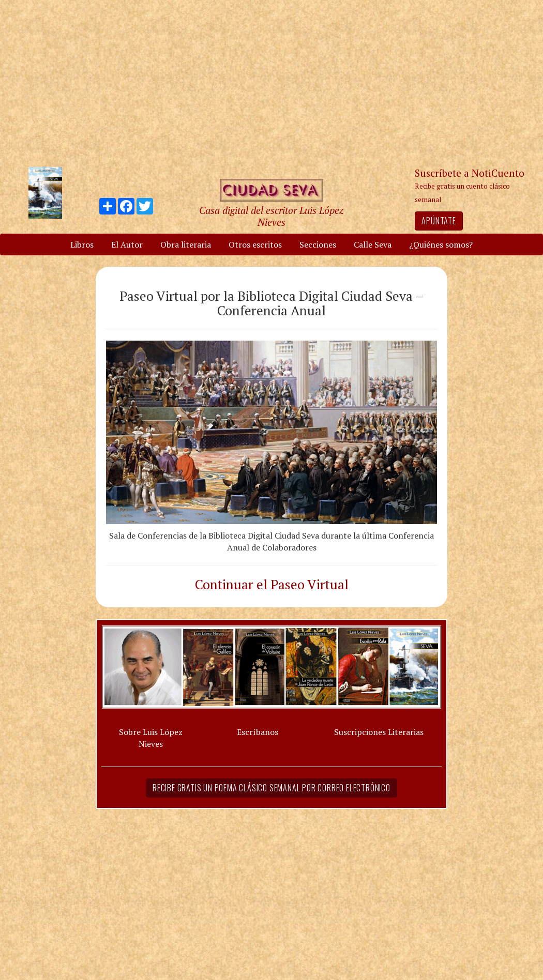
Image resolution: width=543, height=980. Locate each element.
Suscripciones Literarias (379, 732)
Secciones (318, 244)
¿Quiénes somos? (441, 244)
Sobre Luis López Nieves (151, 738)
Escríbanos (258, 732)
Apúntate (439, 221)
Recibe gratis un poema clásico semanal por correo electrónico (271, 788)
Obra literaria (186, 244)
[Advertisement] (271, 83)
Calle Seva (373, 244)
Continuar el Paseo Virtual (272, 584)
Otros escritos (255, 244)
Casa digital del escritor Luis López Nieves (271, 216)
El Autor (127, 244)
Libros (82, 244)
